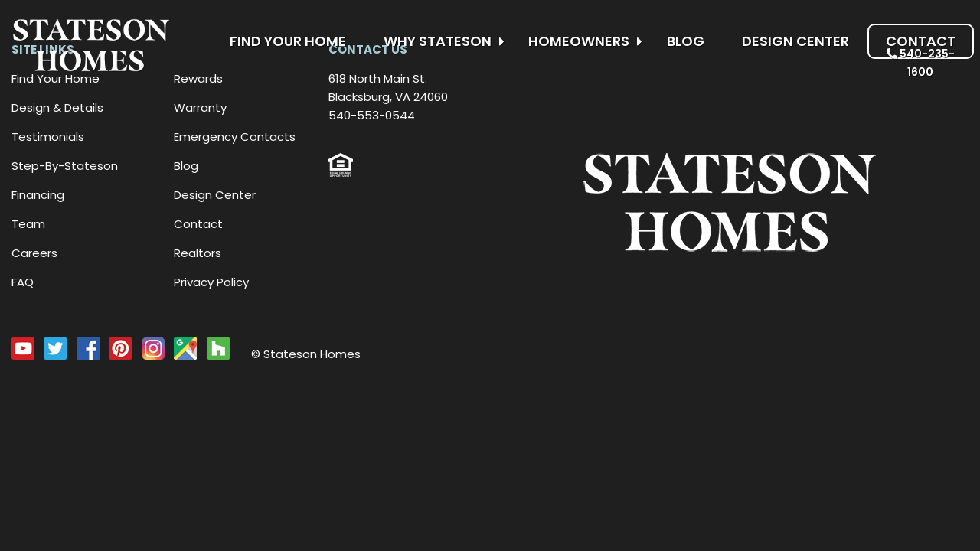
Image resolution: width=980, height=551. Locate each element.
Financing (38, 195)
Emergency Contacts (235, 137)
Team (28, 224)
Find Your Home (288, 41)
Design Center (795, 41)
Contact (921, 41)
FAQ (23, 282)
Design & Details (57, 108)
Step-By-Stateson (65, 166)
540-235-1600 (921, 63)
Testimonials (48, 137)
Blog (686, 41)
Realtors (198, 253)
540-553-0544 (372, 115)
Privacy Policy (211, 282)
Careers (34, 253)
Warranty (200, 108)
